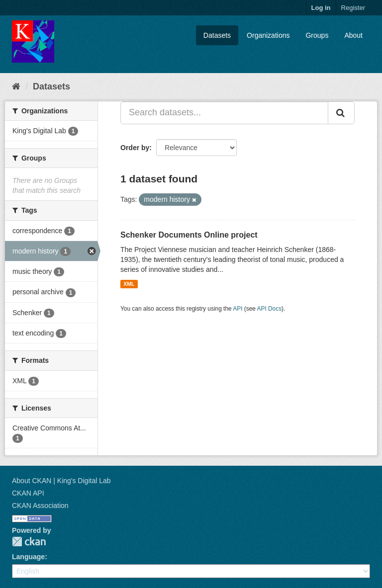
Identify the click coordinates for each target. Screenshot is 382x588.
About (353, 35)
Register (353, 8)
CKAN (29, 542)
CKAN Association (40, 505)
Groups (317, 35)
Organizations (268, 35)
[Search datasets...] (224, 113)
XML (129, 284)
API (238, 309)
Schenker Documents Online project (189, 235)
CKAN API (28, 493)
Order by (135, 148)
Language (28, 557)
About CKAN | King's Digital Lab (61, 481)
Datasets (217, 35)
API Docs (270, 309)
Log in (321, 8)
